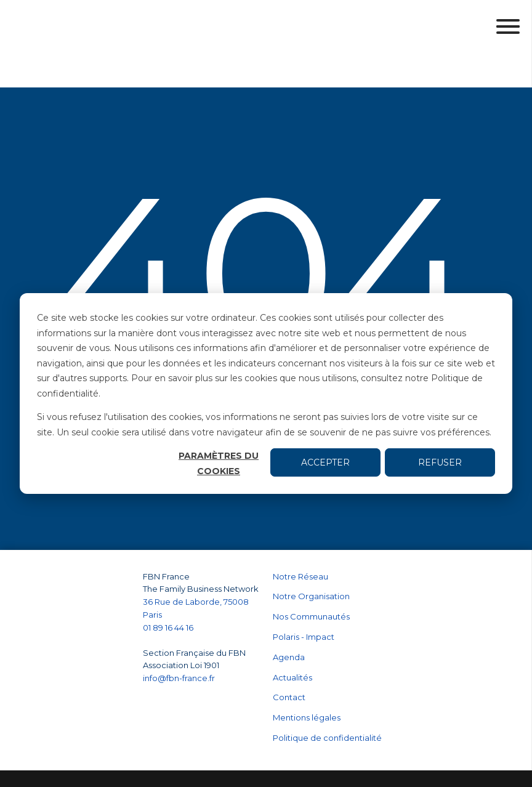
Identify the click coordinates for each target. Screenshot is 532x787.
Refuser (440, 462)
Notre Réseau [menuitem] (300, 543)
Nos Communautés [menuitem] (311, 583)
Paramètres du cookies (219, 463)
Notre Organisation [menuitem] (311, 563)
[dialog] (266, 393)
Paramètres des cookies (308, 762)
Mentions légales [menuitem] (307, 684)
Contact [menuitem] (289, 664)
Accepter (325, 462)
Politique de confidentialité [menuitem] (327, 704)
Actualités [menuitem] (292, 644)
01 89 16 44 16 (169, 594)
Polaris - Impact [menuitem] (304, 603)
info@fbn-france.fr (179, 645)
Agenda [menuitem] (289, 624)
